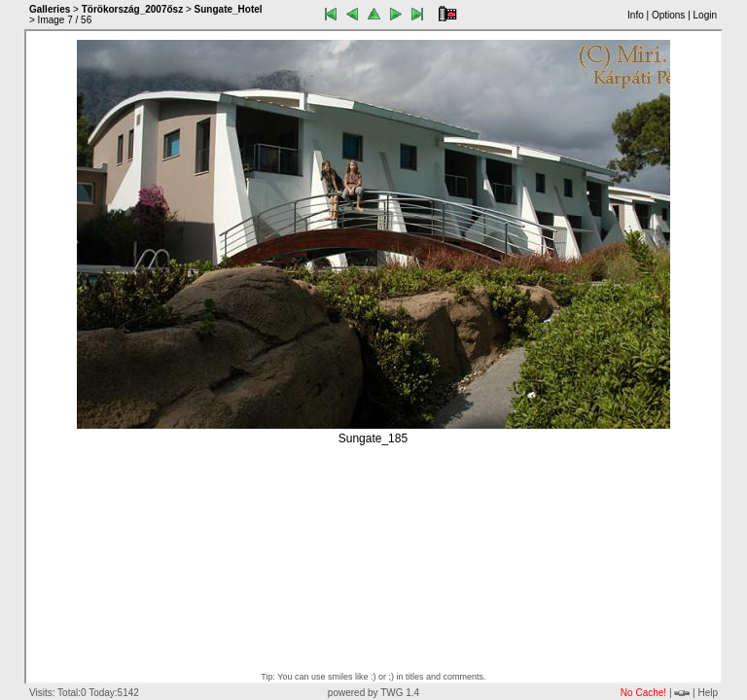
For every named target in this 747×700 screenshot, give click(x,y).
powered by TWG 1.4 (373, 693)
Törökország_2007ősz (133, 9)
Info (636, 15)
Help (708, 693)
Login (705, 15)
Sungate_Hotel (229, 9)
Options (668, 15)
